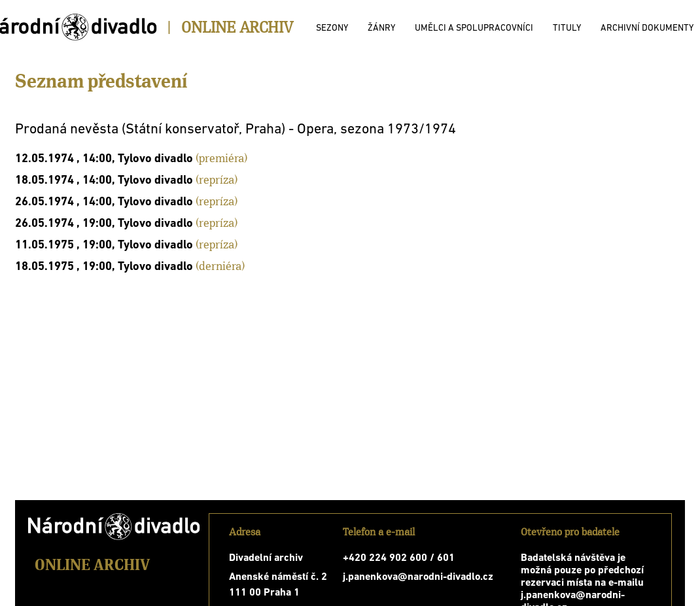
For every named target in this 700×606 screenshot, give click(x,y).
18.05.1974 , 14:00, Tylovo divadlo (104, 181)
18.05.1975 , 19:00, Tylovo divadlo (104, 267)
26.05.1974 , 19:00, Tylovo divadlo (104, 224)
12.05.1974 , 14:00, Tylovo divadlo (104, 159)
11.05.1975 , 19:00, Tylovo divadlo (104, 245)
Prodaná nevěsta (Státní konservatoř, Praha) (150, 130)
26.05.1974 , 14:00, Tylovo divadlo (104, 202)
